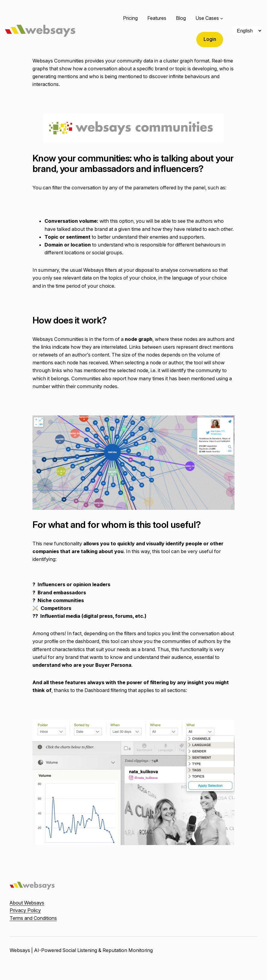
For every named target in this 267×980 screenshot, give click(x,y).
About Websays (27, 903)
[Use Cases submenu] (222, 18)
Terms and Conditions (33, 918)
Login (210, 39)
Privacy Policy (25, 910)
